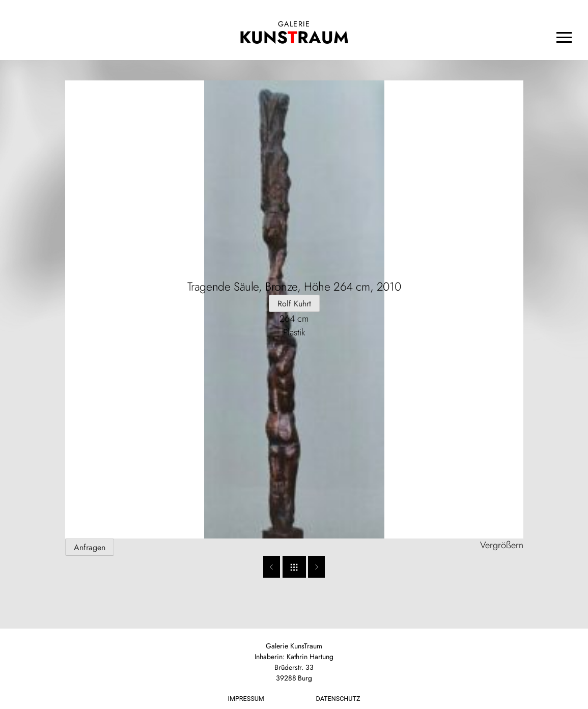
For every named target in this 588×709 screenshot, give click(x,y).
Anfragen (90, 547)
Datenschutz (338, 699)
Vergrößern (502, 545)
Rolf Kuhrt (294, 304)
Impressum (246, 699)
